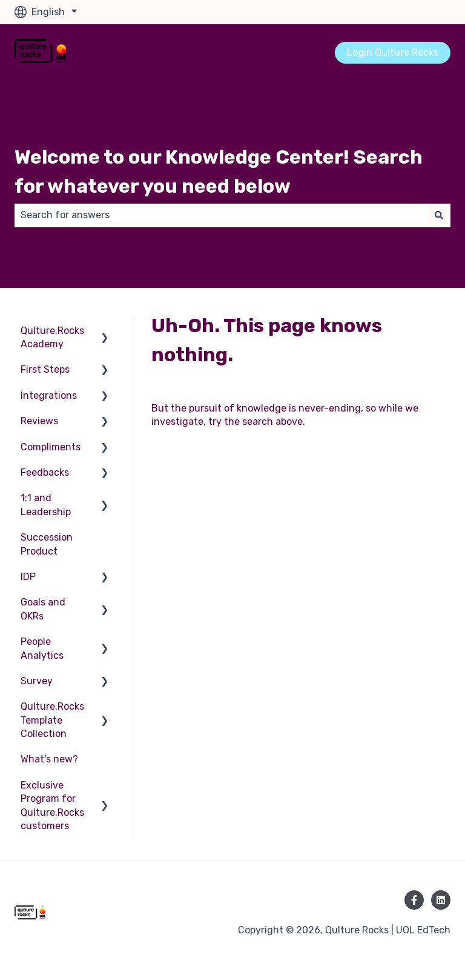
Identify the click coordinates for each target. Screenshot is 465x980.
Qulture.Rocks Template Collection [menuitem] (52, 720)
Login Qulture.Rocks (393, 52)
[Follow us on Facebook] (414, 900)
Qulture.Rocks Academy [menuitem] (52, 337)
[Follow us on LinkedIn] (441, 900)
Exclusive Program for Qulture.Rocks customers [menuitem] (52, 805)
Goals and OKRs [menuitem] (43, 609)
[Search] (439, 215)
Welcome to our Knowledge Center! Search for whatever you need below (219, 172)
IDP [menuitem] (28, 577)
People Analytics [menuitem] (42, 648)
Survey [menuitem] (37, 681)
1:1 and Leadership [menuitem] (46, 505)
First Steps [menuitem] (45, 369)
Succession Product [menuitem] (47, 544)
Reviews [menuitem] (39, 421)
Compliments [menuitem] (51, 447)
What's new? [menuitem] (49, 759)
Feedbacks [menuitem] (45, 472)
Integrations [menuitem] (49, 395)
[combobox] (221, 215)
